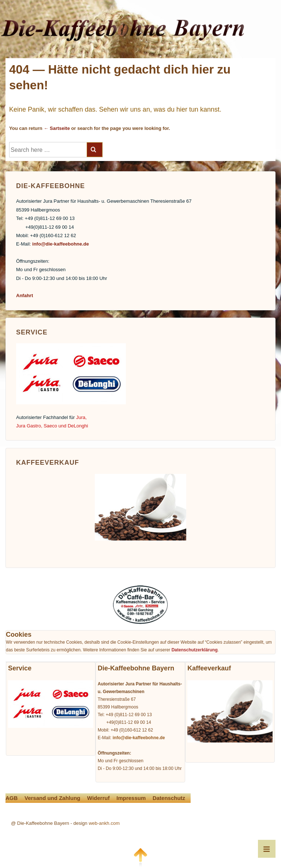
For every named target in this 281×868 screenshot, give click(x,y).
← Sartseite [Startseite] (57, 128)
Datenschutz (169, 798)
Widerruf (98, 798)
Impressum (131, 798)
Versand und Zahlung (53, 798)
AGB (12, 798)
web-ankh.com (104, 823)
